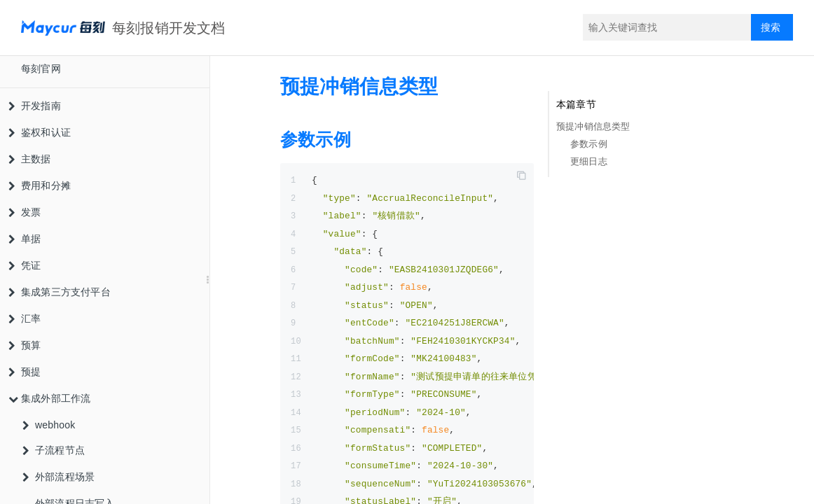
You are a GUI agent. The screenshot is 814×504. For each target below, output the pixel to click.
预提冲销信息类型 (593, 126)
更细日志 (589, 161)
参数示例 (589, 144)
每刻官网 (41, 69)
